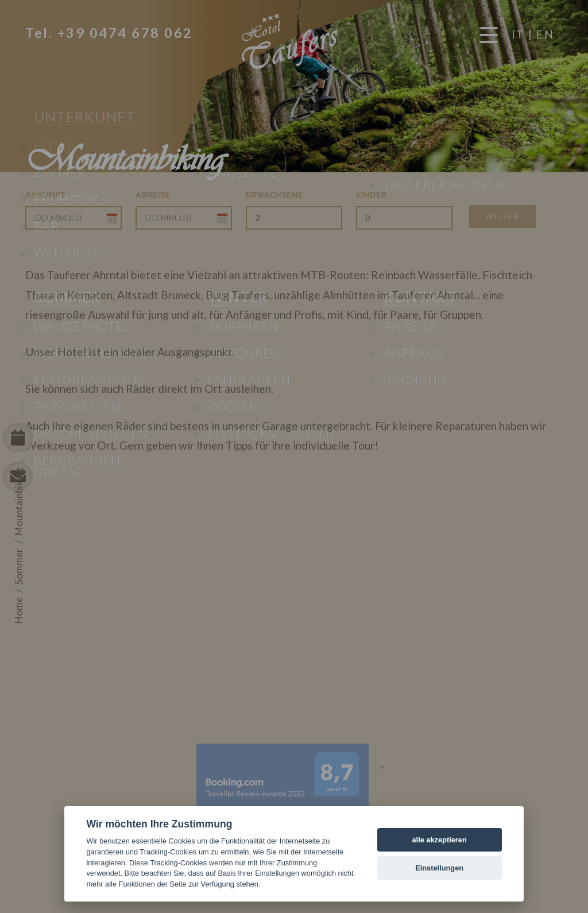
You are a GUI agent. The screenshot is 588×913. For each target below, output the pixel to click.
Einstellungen (439, 868)
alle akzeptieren (439, 840)
